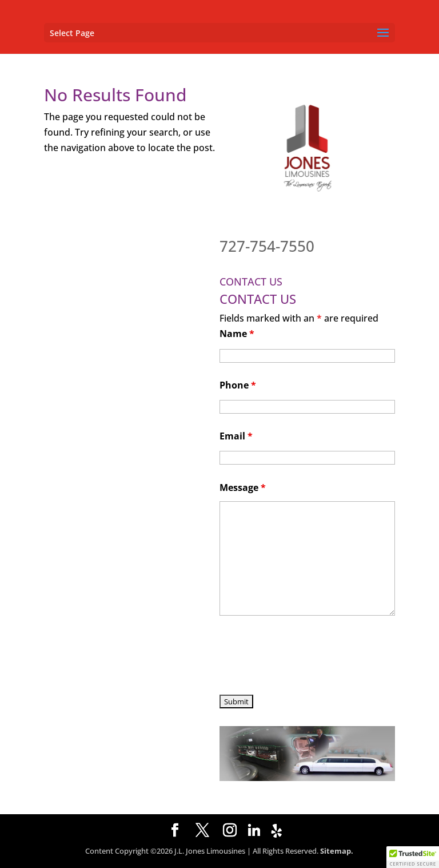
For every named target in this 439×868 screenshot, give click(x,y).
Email (236, 436)
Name (237, 334)
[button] (413, 857)
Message (243, 487)
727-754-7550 (267, 246)
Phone (238, 385)
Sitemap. (337, 851)
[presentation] (306, 657)
